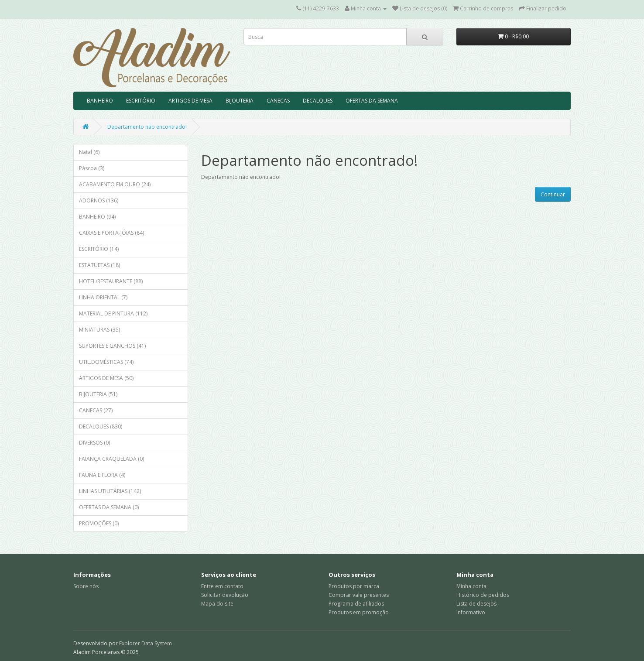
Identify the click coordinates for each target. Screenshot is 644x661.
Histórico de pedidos (483, 595)
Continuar (553, 194)
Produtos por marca (354, 586)
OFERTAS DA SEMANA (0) (109, 507)
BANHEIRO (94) (97, 217)
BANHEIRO (100, 101)
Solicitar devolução (225, 595)
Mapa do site (217, 604)
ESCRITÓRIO (141, 101)
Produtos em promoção (359, 612)
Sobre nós (86, 586)
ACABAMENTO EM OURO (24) (115, 184)
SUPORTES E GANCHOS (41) (112, 346)
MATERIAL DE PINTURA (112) (113, 313)
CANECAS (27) (96, 410)
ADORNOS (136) (99, 200)
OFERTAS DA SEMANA (372, 101)
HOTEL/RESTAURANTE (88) (111, 281)
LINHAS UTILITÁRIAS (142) (110, 491)
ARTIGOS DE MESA (190, 101)
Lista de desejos (476, 604)
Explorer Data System (146, 643)
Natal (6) (89, 152)
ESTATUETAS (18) (99, 265)
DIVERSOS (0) (94, 443)
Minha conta (471, 586)
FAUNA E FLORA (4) (102, 475)
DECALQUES (318, 101)
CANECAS (278, 101)
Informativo (471, 612)
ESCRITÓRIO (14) (99, 249)
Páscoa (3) (92, 168)
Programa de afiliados (356, 604)
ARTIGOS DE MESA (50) (106, 378)
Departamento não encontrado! (147, 127)
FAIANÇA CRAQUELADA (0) (111, 459)
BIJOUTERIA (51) (98, 394)
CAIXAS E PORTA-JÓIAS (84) (111, 233)
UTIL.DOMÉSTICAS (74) (106, 362)
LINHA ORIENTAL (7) (103, 297)
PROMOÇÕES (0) (99, 523)
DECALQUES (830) (101, 426)
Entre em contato (222, 586)
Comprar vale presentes (359, 595)
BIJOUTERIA (240, 101)
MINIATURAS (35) (99, 330)
